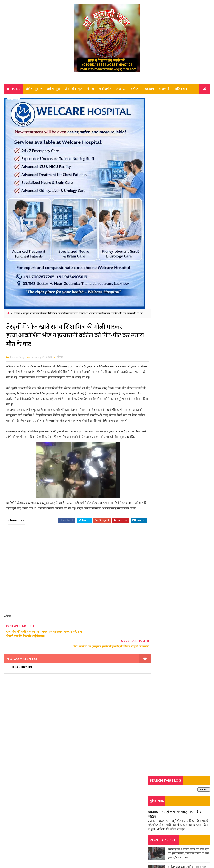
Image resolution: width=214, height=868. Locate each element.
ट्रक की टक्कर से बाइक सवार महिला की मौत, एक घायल (177, 246)
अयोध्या (135, 89)
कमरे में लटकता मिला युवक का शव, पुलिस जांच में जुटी (177, 406)
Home (16, 89)
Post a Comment (21, 679)
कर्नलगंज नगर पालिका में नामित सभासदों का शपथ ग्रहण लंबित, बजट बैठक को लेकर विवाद (187, 314)
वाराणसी (164, 89)
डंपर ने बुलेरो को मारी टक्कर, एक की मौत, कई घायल (176, 379)
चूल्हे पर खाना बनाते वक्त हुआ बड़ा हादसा (170, 236)
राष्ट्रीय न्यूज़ (53, 89)
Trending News (158, 281)
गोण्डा (91, 89)
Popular (179, 280)
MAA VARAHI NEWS (50, 854)
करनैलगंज (105, 89)
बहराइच (149, 89)
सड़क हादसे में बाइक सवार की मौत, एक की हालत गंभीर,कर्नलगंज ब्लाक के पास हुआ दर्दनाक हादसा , (189, 176)
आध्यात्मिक (13, 99)
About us (15, 819)
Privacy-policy (18, 832)
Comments (199, 280)
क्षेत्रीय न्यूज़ (32, 89)
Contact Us (17, 825)
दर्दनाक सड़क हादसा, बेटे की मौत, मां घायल (170, 301)
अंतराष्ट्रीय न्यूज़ (73, 89)
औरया (17, 313)
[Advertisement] (74, 594)
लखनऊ (121, 89)
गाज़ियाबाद (181, 89)
